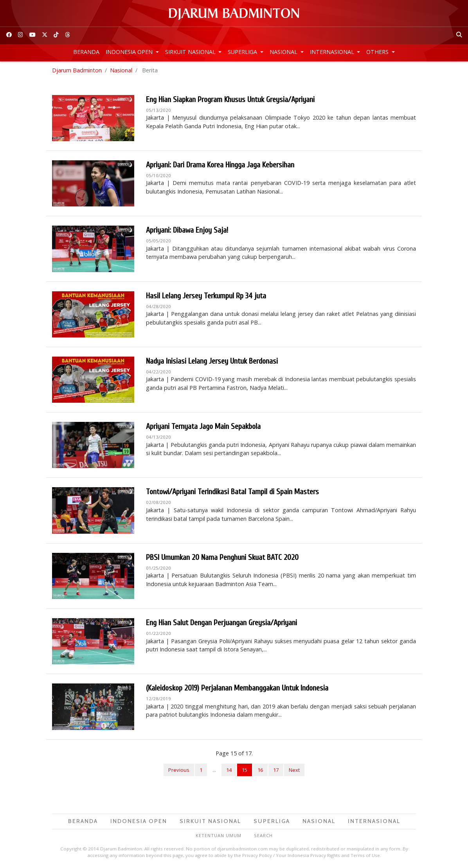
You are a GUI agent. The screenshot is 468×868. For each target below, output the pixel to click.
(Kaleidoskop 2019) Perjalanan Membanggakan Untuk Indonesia (237, 688)
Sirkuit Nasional (191, 52)
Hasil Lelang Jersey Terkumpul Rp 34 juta (206, 296)
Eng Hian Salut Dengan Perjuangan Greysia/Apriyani (221, 623)
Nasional (284, 52)
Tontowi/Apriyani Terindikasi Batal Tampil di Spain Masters (232, 492)
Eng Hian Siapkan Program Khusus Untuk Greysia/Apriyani (230, 100)
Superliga (243, 52)
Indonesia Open (130, 52)
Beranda (86, 52)
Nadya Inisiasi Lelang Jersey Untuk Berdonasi (212, 361)
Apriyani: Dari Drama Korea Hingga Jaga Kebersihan (220, 165)
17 (276, 770)
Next (294, 770)
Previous (179, 770)
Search (263, 835)
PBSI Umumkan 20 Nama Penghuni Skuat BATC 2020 (222, 557)
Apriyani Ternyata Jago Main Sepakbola (203, 426)
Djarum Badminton (77, 70)
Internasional (333, 52)
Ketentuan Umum (219, 835)
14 (229, 770)
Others (378, 52)
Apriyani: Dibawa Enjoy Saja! (187, 230)
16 (260, 770)
